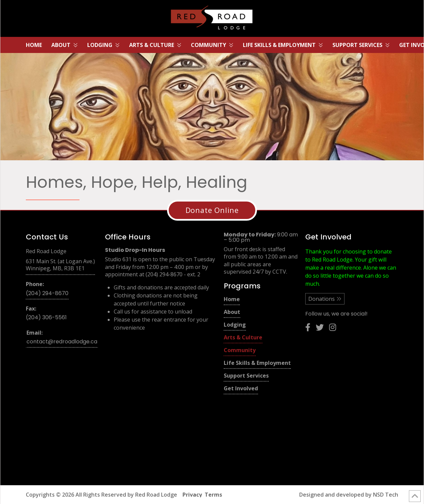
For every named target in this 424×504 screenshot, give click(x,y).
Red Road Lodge (156, 495)
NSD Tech (386, 495)
